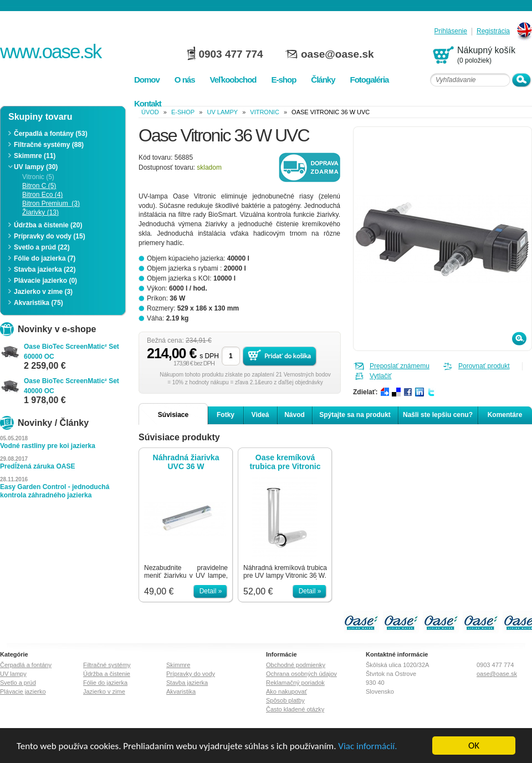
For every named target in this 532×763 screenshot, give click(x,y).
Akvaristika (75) (39, 303)
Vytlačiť (380, 376)
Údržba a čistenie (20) (48, 225)
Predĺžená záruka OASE (37, 466)
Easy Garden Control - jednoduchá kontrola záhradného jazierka (55, 491)
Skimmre (178, 665)
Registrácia (493, 31)
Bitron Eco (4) (42, 195)
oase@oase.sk (337, 54)
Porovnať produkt (484, 366)
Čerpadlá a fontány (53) (51, 134)
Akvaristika (181, 691)
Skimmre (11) (35, 156)
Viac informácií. (367, 755)
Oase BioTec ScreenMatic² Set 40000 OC (71, 386)
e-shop (183, 112)
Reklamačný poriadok (295, 683)
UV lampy (222, 112)
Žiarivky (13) (40, 212)
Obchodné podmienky (296, 665)
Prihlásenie (451, 31)
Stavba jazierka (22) (45, 269)
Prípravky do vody (191, 674)
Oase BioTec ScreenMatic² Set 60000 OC (71, 352)
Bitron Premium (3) (51, 204)
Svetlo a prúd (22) (42, 247)
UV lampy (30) (36, 167)
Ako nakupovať (287, 691)
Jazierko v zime (104, 691)
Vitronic (265, 112)
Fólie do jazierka (105, 683)
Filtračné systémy (107, 665)
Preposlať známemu (400, 366)
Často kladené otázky (295, 709)
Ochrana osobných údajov (301, 674)
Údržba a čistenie (107, 674)
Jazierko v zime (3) (43, 292)
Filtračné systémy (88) (49, 145)
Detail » (211, 591)
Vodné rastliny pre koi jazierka (48, 446)
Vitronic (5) (38, 177)
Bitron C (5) (39, 186)
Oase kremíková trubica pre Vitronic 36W (285, 462)
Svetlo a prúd (18, 683)
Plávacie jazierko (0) (45, 281)
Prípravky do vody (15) (50, 236)
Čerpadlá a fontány (26, 665)
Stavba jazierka (187, 683)
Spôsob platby (285, 700)
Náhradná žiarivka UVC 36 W (186, 462)
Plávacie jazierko (23, 691)
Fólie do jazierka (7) (45, 258)
